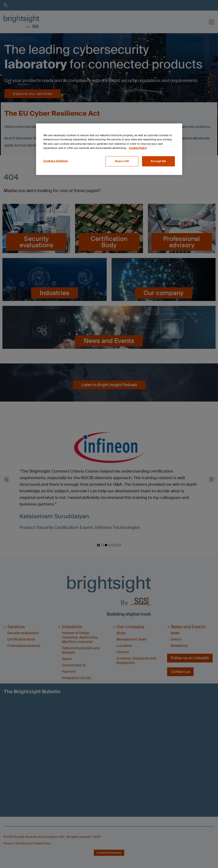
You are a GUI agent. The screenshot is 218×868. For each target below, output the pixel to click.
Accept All (158, 161)
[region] (109, 149)
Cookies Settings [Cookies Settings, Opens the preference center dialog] (56, 161)
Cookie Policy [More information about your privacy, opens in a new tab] (138, 148)
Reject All (122, 161)
